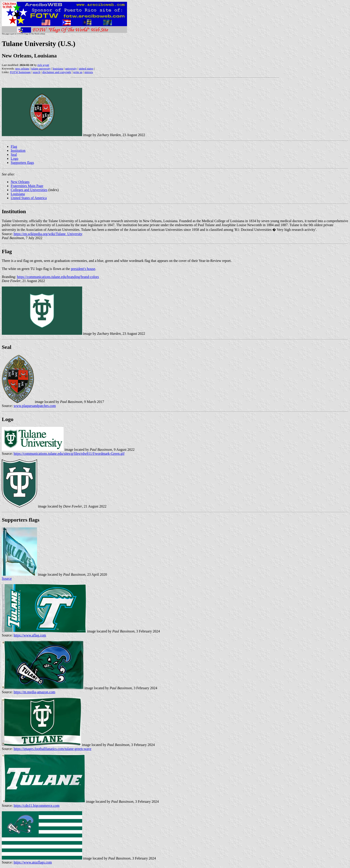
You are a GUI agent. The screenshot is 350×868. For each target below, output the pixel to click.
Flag (14, 146)
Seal (14, 155)
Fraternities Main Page (27, 186)
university (71, 68)
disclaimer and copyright (57, 72)
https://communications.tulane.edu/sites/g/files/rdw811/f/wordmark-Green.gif (69, 454)
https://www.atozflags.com (33, 862)
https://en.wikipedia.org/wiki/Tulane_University (48, 234)
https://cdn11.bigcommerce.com (37, 806)
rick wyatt (43, 65)
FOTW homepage (20, 72)
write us (78, 72)
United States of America (29, 198)
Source (7, 578)
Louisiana (18, 194)
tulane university (41, 68)
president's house (83, 269)
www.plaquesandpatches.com (35, 406)
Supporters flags (22, 163)
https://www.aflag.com (30, 635)
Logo (15, 159)
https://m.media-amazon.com (34, 692)
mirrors (89, 72)
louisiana (58, 68)
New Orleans (20, 182)
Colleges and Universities (29, 190)
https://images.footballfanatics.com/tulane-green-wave (52, 749)
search (36, 72)
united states (86, 68)
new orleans (22, 68)
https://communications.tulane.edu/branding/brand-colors (58, 277)
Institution (18, 151)
